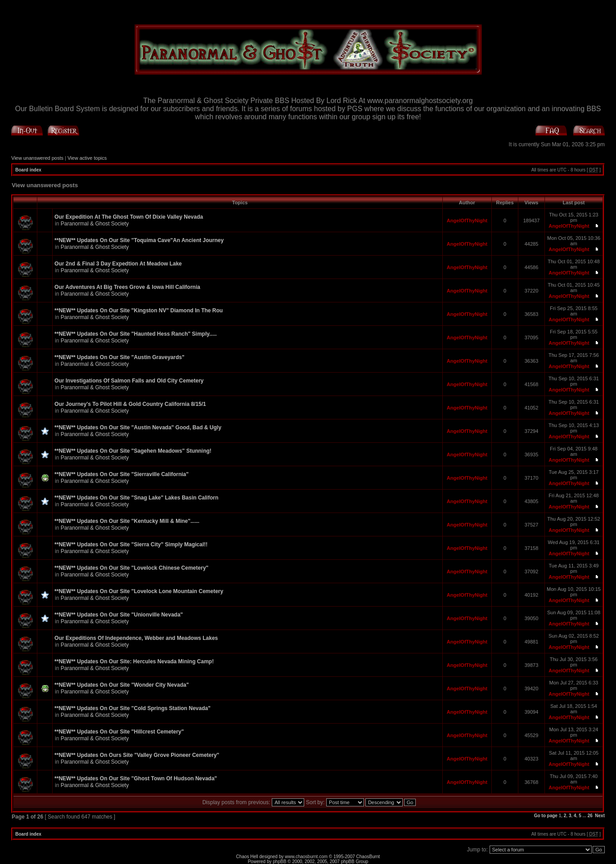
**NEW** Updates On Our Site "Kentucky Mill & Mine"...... (127, 521)
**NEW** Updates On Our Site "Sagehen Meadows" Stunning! (133, 451)
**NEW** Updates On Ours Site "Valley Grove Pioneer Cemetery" (137, 755)
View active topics (87, 158)
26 (590, 816)
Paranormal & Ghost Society (95, 224)
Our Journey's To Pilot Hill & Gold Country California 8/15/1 (130, 404)
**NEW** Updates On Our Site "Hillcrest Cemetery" (119, 732)
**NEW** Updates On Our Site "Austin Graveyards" (119, 357)
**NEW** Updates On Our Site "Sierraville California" (121, 474)
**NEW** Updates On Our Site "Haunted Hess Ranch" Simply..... (136, 334)
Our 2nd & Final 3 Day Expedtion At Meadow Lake (118, 264)
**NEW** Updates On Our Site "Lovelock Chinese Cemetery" (131, 568)
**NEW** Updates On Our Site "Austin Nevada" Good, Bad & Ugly (138, 427)
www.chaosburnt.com (306, 857)
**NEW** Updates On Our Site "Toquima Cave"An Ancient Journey (139, 240)
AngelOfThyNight (467, 220)
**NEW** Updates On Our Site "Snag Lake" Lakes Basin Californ (136, 498)
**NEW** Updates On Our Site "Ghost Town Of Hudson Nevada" (136, 778)
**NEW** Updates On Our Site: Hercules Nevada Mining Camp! (134, 661)
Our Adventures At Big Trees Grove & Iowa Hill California (127, 287)
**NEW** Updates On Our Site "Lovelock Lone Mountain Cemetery (139, 591)
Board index (28, 170)
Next (600, 816)
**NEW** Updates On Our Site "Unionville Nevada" (119, 615)
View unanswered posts (37, 158)
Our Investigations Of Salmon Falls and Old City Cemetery (129, 381)
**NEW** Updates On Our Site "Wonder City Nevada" (122, 685)
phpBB (279, 862)
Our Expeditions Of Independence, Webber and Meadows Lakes (136, 638)
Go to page (546, 816)
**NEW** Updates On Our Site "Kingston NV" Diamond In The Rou (139, 310)
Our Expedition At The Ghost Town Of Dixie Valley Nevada (129, 217)
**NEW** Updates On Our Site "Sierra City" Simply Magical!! (131, 544)
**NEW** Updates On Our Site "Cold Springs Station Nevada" (133, 708)
